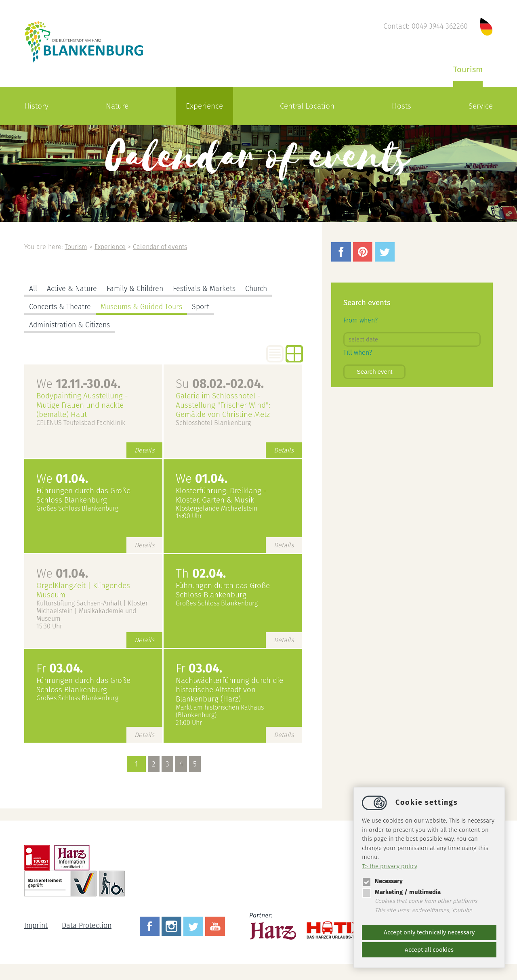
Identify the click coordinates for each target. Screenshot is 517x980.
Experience (204, 106)
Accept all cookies (429, 950)
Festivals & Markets (205, 289)
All (33, 289)
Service (481, 106)
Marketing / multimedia (401, 892)
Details (144, 450)
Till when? (358, 353)
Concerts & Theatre (60, 307)
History (36, 106)
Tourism (468, 69)
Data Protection (87, 926)
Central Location (307, 106)
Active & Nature (72, 289)
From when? (360, 320)
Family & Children (136, 289)
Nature (117, 106)
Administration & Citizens (70, 325)
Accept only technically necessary (429, 932)
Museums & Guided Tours (143, 307)
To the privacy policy (390, 866)
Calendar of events (162, 247)
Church (258, 289)
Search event (374, 372)
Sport (202, 307)
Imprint (36, 926)
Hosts (401, 106)
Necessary (382, 881)
